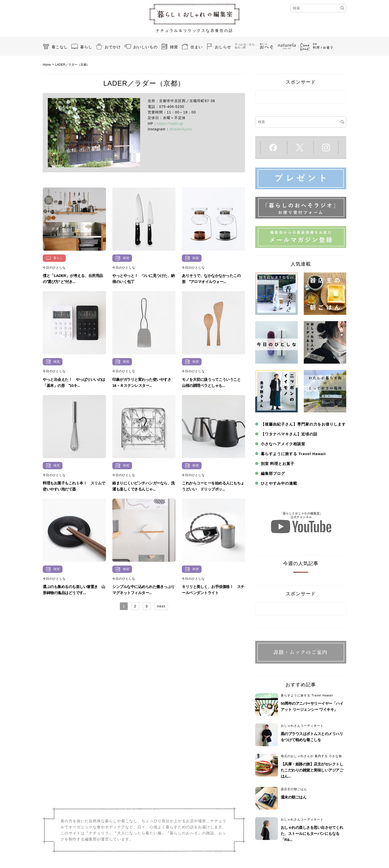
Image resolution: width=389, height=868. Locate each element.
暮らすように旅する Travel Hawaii (293, 454)
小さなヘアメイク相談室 (283, 444)
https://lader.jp (170, 124)
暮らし (86, 47)
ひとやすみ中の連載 (279, 483)
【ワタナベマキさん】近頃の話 (289, 434)
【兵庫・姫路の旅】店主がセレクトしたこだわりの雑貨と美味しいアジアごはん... (312, 770)
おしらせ (223, 47)
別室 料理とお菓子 (278, 464)
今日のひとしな (54, 268)
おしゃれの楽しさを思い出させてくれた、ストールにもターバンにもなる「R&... (312, 834)
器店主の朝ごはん (294, 789)
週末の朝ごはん (294, 797)
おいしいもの (145, 47)
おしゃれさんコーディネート (302, 726)
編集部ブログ (273, 473)
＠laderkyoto (181, 129)
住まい (197, 47)
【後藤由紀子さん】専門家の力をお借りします (303, 424)
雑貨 (174, 47)
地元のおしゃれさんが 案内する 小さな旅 (311, 756)
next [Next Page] (161, 606)
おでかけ (113, 47)
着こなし (60, 47)
